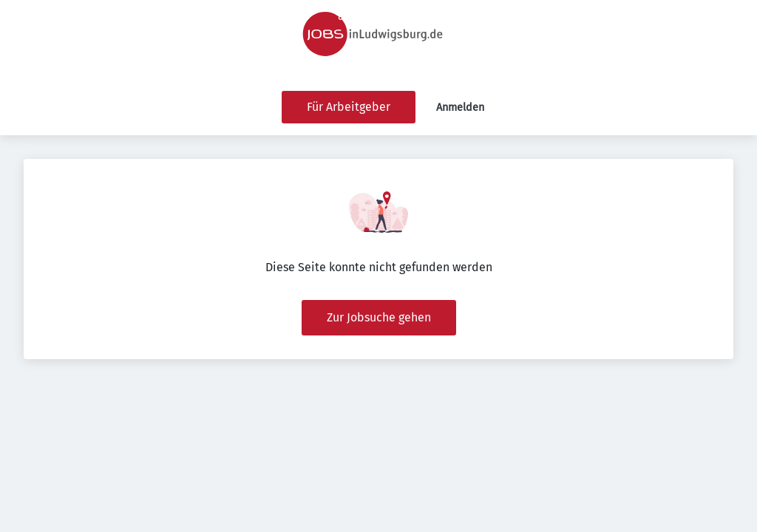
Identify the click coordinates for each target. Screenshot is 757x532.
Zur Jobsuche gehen (379, 317)
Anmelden (460, 108)
